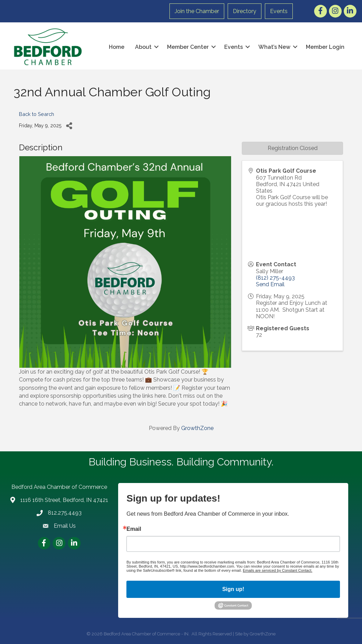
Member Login (324, 47)
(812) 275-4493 (275, 277)
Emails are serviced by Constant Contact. (278, 570)
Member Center (187, 47)
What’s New (273, 47)
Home (115, 47)
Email (134, 529)
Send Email (270, 284)
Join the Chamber (198, 11)
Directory (245, 11)
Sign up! (233, 589)
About (142, 47)
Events (280, 11)
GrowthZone (197, 428)
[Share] (69, 125)
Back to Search (37, 114)
